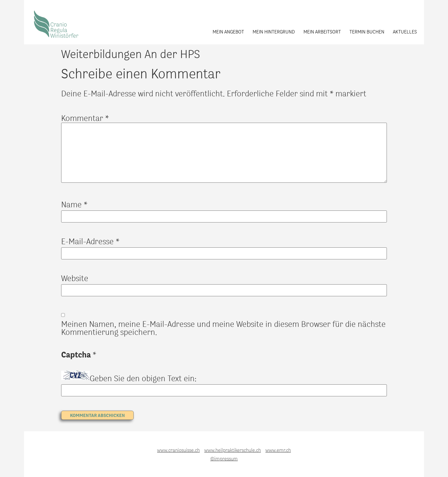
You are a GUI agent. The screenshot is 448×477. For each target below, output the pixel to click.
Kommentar (85, 118)
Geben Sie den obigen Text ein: (143, 378)
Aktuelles (405, 31)
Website (75, 278)
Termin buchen (367, 31)
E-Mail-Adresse (90, 241)
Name (74, 204)
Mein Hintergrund (274, 31)
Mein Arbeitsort (322, 31)
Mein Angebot (228, 31)
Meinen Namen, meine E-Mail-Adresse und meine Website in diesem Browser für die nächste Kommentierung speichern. (223, 328)
